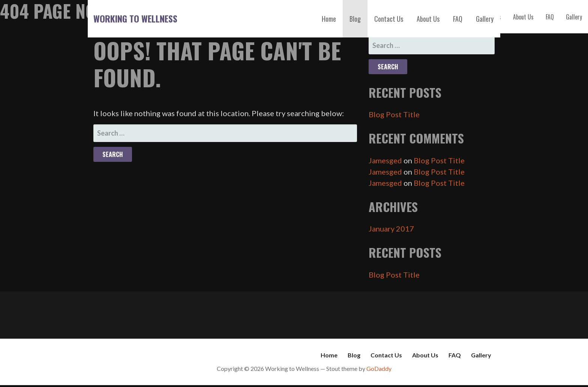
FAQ (458, 19)
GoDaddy (379, 368)
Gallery (485, 19)
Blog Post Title (394, 114)
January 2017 (391, 229)
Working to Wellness (135, 18)
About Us (428, 19)
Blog (355, 19)
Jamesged (385, 160)
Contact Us (389, 19)
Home (329, 19)
